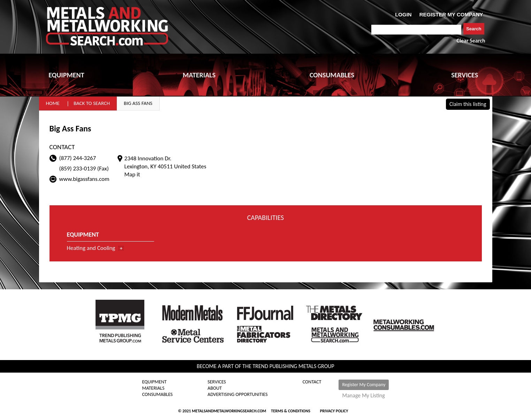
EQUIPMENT (66, 75)
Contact (312, 382)
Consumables (158, 395)
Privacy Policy (334, 411)
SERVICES (465, 75)
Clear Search (471, 41)
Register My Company (364, 385)
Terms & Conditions (290, 411)
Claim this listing (468, 104)
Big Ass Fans (138, 103)
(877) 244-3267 (78, 158)
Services (217, 382)
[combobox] (416, 30)
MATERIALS (199, 75)
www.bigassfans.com (84, 179)
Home (53, 103)
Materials (153, 388)
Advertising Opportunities (237, 395)
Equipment (154, 382)
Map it (132, 174)
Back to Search (92, 103)
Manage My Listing (363, 396)
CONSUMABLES (332, 75)
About (215, 388)
